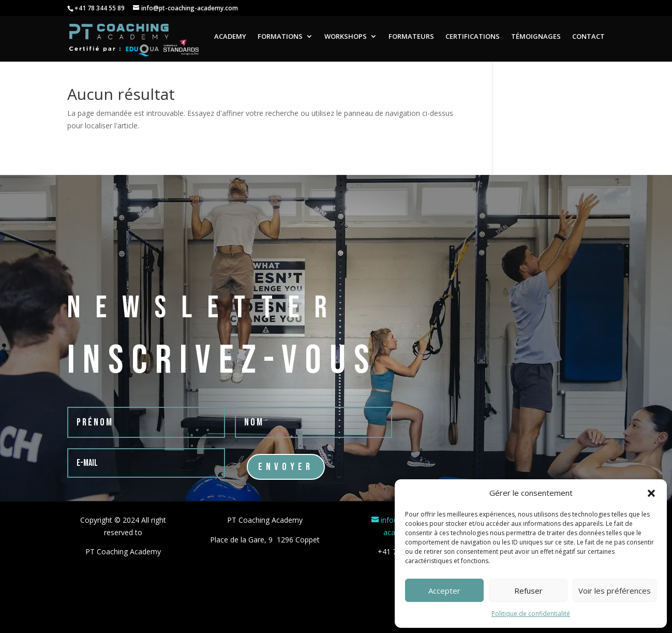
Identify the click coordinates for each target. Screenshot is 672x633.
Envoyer (286, 467)
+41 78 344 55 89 (100, 8)
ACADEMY (230, 37)
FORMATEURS (411, 37)
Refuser (528, 591)
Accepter (444, 591)
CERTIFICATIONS (473, 37)
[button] (651, 493)
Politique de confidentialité (531, 614)
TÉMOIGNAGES (536, 37)
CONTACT (588, 37)
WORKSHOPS (346, 37)
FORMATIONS (280, 37)
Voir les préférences (615, 591)
